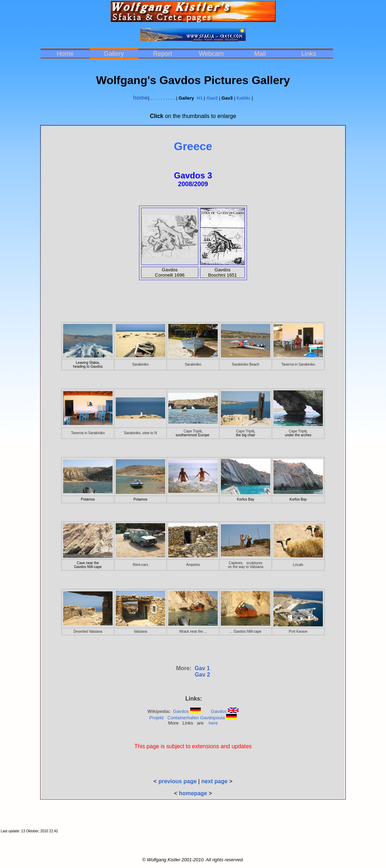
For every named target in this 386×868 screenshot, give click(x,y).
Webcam (211, 54)
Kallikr (243, 98)
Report (163, 54)
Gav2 (212, 98)
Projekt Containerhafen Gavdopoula (187, 718)
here (213, 723)
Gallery (114, 54)
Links (309, 54)
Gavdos (181, 711)
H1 (200, 98)
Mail (260, 54)
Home (65, 54)
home (141, 98)
